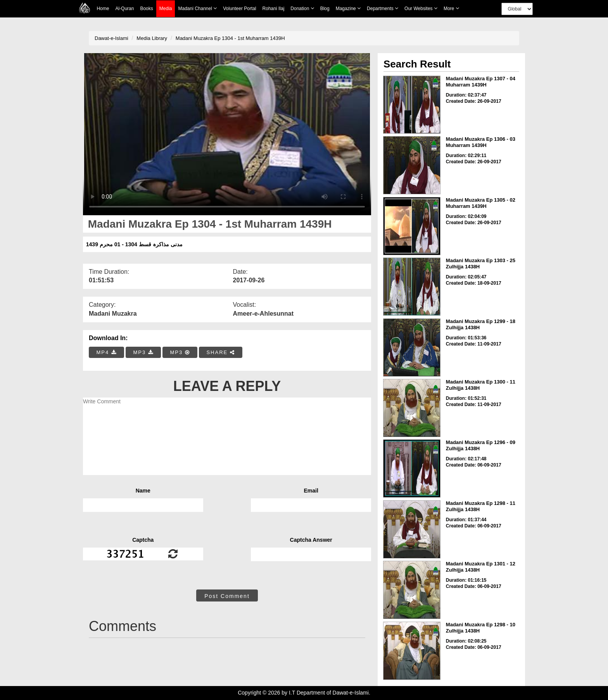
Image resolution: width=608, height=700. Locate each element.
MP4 (107, 352)
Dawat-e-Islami (111, 38)
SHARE (220, 352)
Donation (302, 8)
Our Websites (421, 8)
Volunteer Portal (239, 9)
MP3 (143, 352)
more (451, 8)
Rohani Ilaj (274, 9)
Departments (383, 8)
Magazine (348, 8)
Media (166, 9)
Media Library (152, 38)
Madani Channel (197, 8)
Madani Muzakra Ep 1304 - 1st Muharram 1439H (230, 38)
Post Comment (227, 596)
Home (103, 9)
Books (146, 9)
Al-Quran (124, 9)
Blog (325, 9)
